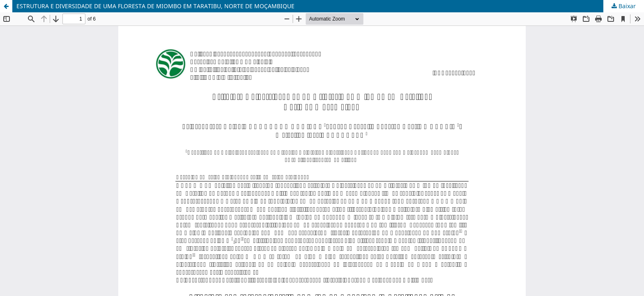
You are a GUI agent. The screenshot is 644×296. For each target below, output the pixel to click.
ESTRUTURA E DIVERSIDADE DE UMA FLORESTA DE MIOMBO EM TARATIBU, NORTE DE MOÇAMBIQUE (155, 6)
